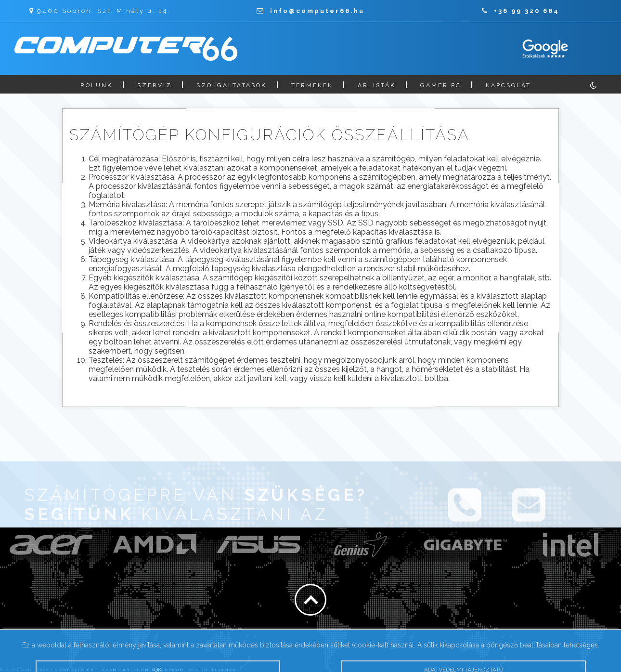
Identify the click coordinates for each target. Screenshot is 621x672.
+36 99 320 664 (521, 11)
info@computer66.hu (310, 11)
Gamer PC (441, 85)
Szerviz (155, 85)
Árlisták (377, 85)
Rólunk (97, 85)
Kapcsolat (508, 85)
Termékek (312, 85)
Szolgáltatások (232, 85)
